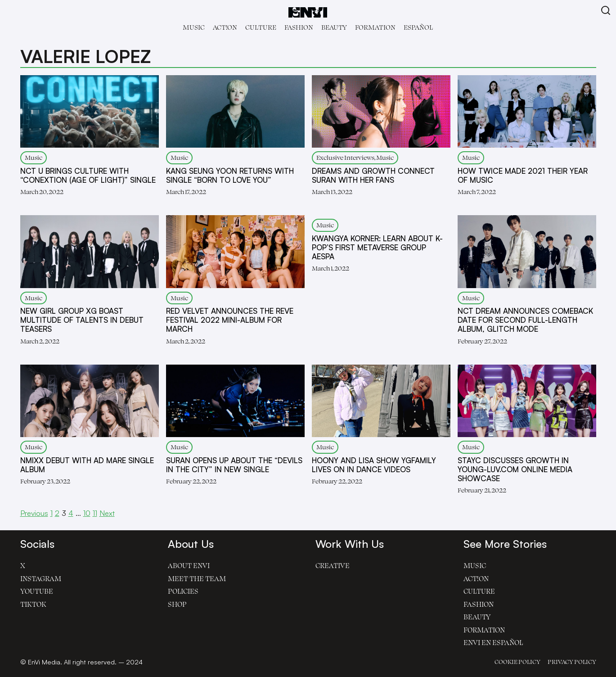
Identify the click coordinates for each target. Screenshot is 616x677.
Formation (375, 27)
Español (418, 27)
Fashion (299, 27)
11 (95, 513)
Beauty (334, 27)
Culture (261, 27)
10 (87, 513)
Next (107, 513)
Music (194, 27)
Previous (34, 513)
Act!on (225, 27)
